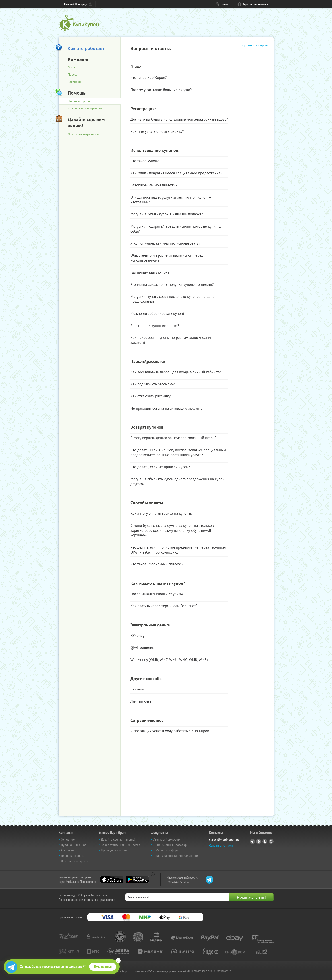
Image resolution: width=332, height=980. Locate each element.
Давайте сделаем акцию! (118, 839)
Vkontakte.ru (259, 841)
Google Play (137, 880)
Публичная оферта (167, 850)
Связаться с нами (221, 845)
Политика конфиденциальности (176, 856)
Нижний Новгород (76, 4)
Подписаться (103, 966)
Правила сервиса (73, 856)
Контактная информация (85, 108)
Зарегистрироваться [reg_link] (255, 4)
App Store (112, 880)
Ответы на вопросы (74, 861)
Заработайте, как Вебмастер (121, 845)
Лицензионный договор (170, 845)
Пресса (73, 74)
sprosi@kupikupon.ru (224, 840)
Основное (68, 839)
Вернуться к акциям (254, 45)
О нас (72, 67)
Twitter (265, 841)
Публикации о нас (74, 845)
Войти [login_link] (225, 4)
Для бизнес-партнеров (83, 134)
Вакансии (74, 82)
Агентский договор (167, 839)
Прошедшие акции (114, 850)
